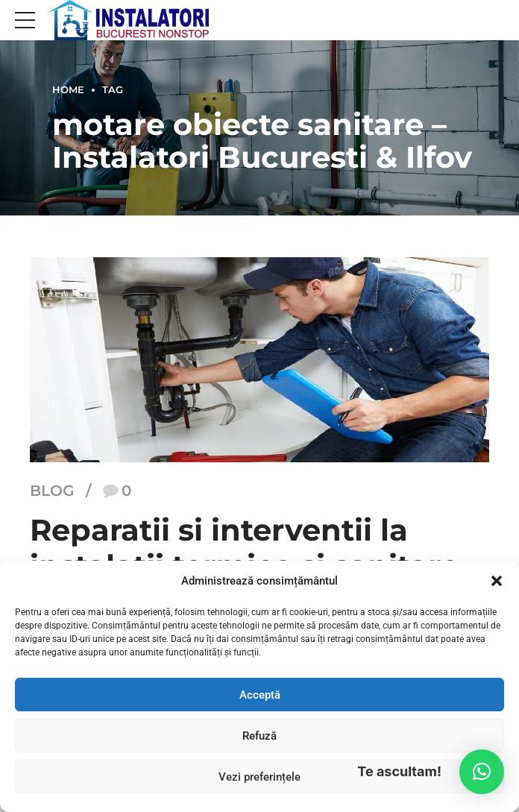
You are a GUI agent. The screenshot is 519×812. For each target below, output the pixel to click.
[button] (497, 581)
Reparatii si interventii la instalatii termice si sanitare (245, 548)
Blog (52, 491)
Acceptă (260, 695)
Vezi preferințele (259, 777)
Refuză (259, 736)
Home (68, 90)
